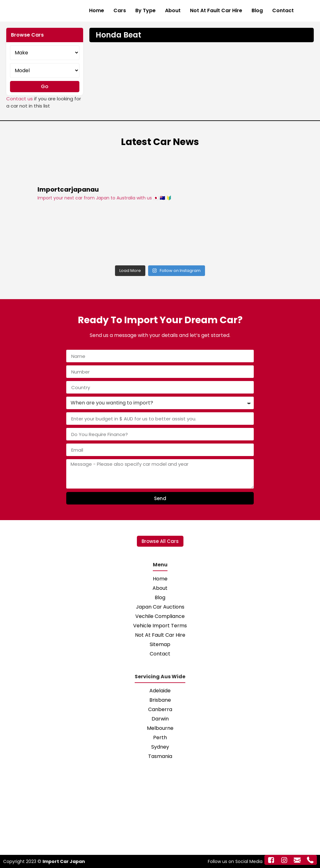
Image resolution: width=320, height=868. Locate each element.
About (173, 10)
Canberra (160, 709)
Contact (283, 10)
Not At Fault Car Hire (216, 10)
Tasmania (160, 756)
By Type (145, 10)
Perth (160, 738)
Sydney (160, 747)
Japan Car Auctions (160, 607)
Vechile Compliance (160, 616)
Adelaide (160, 691)
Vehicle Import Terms (160, 626)
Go (45, 86)
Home (97, 10)
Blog (257, 10)
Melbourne (160, 728)
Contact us (20, 99)
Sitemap (160, 644)
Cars (120, 10)
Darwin (160, 719)
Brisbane (160, 700)
